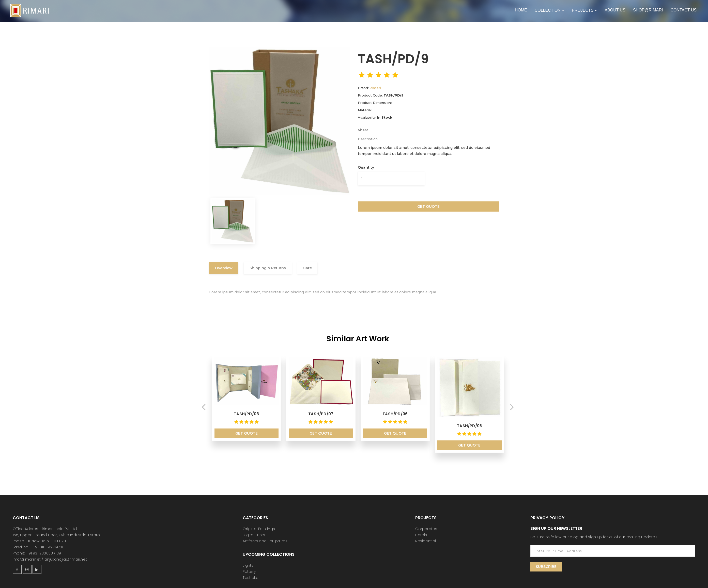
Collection (548, 10)
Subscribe (546, 563)
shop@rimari (648, 10)
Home (521, 10)
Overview (226, 268)
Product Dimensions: (376, 103)
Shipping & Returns (273, 268)
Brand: (363, 88)
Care (317, 268)
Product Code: (370, 95)
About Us (615, 10)
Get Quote (428, 206)
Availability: (367, 117)
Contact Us (683, 10)
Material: (365, 110)
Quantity (366, 167)
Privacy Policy (547, 514)
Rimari (375, 88)
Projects (583, 10)
